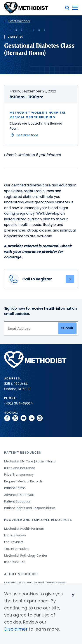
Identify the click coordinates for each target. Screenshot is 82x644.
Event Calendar (19, 21)
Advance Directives (19, 495)
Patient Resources (23, 453)
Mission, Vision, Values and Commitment (35, 583)
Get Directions (27, 135)
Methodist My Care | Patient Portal (30, 461)
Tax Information (16, 549)
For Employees (15, 535)
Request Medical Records (23, 481)
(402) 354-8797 (70, 279)
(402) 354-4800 (19, 403)
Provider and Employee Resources (38, 520)
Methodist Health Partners (24, 529)
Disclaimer (16, 629)
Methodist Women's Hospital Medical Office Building (38, 115)
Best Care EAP (15, 562)
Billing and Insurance (20, 468)
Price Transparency (19, 475)
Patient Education (18, 501)
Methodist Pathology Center (26, 556)
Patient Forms (15, 488)
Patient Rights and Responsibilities (30, 508)
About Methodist (22, 574)
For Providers (14, 542)
